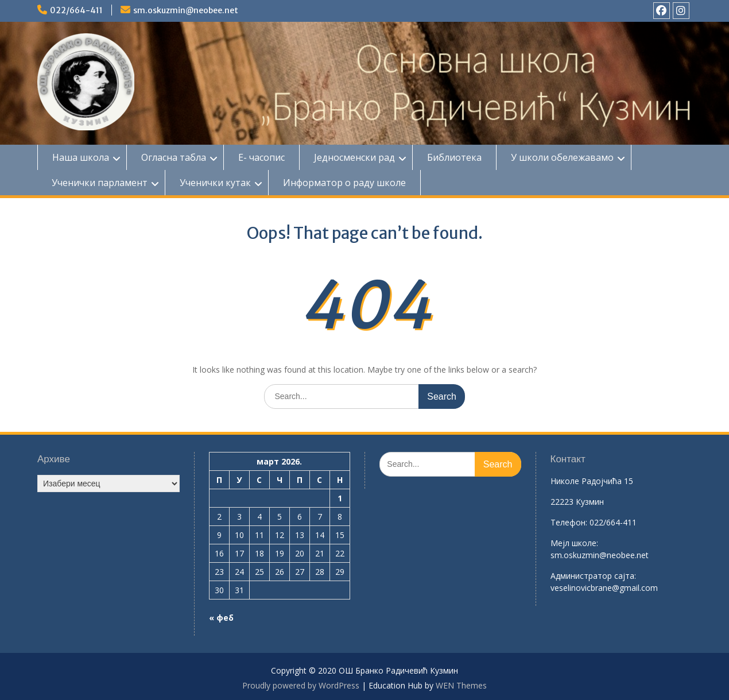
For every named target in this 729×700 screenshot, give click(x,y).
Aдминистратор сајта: (593, 576)
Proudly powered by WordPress (301, 685)
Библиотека (454, 157)
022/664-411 (76, 10)
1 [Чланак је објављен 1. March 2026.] (340, 498)
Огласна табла (174, 157)
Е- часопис (261, 157)
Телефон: (569, 522)
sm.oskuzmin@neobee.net (186, 10)
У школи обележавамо (562, 157)
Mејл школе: (574, 543)
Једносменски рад (354, 157)
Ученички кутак (215, 183)
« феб (221, 618)
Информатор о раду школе (344, 183)
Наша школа (81, 157)
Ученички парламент (100, 183)
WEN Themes (461, 685)
